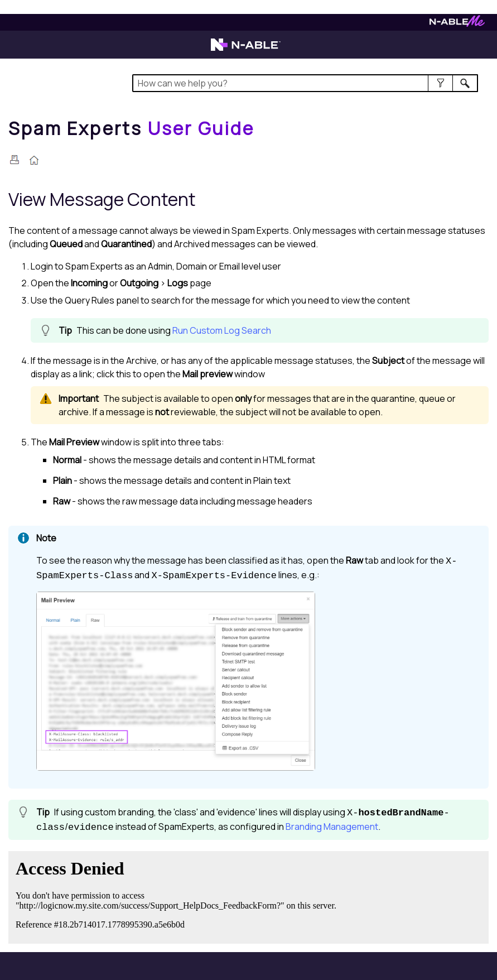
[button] (440, 83)
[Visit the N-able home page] (246, 50)
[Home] (132, 128)
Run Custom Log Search (222, 330)
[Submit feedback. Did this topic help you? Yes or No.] (178, 896)
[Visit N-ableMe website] (457, 24)
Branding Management (332, 827)
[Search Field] (305, 83)
